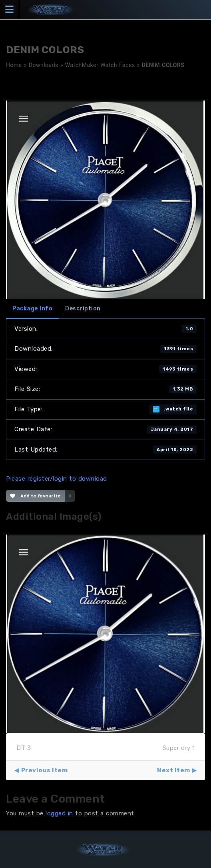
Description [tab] (83, 309)
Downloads (44, 65)
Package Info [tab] (32, 309)
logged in (59, 813)
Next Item (174, 770)
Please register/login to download (57, 479)
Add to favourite (35, 496)
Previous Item (45, 770)
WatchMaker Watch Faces (100, 65)
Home (14, 65)
